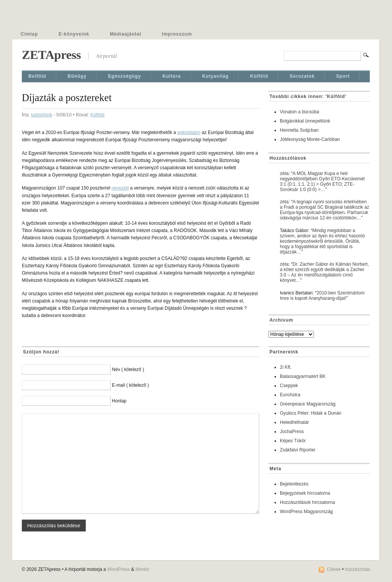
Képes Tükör (293, 441)
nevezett (120, 188)
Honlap (119, 401)
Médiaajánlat (126, 34)
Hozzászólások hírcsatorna (307, 502)
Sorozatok (302, 76)
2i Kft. (286, 367)
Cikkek (334, 569)
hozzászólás (358, 569)
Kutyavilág (215, 76)
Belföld (37, 76)
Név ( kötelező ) (128, 369)
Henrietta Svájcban (299, 130)
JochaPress (292, 432)
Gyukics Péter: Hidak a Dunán (311, 413)
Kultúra (171, 76)
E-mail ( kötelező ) (130, 385)
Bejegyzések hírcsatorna (305, 493)
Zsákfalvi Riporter (298, 450)
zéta (284, 173)
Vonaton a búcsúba (300, 112)
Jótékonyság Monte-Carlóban (310, 139)
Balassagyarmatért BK (303, 376)
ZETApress (51, 55)
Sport (343, 76)
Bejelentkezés (294, 484)
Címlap (29, 34)
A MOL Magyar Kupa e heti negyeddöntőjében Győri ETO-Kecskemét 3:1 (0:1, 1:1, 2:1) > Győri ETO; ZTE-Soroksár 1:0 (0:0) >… (322, 181)
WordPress (118, 569)
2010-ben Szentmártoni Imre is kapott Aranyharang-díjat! (322, 296)
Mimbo (142, 569)
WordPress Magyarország (306, 512)
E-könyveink (74, 34)
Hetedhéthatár (294, 422)
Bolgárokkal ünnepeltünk (305, 121)
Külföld (259, 76)
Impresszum (177, 34)
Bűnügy (77, 76)
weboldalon (189, 132)
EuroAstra (290, 395)
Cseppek (289, 386)
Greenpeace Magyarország (308, 404)
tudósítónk (42, 115)
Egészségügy (124, 76)
